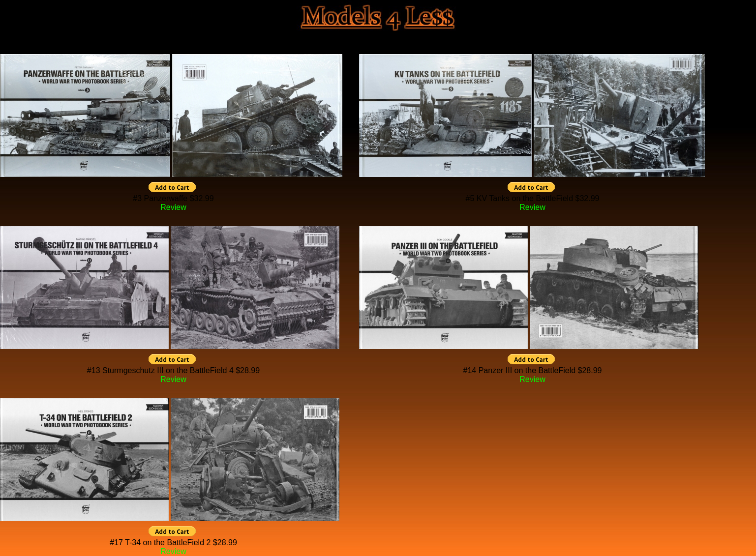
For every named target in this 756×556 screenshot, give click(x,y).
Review (173, 207)
